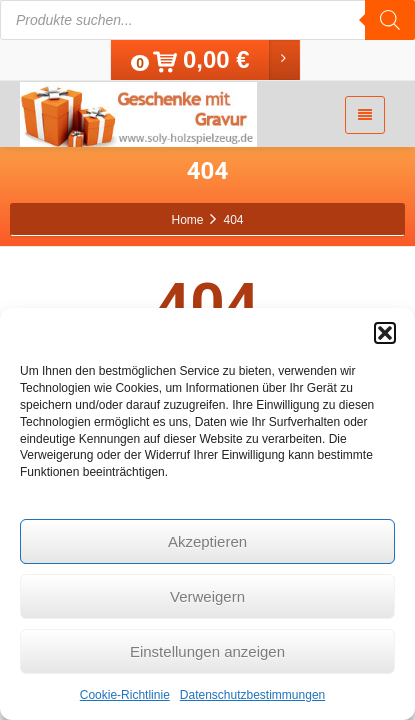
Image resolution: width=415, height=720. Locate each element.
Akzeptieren (207, 541)
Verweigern (207, 596)
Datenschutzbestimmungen (252, 695)
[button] (385, 333)
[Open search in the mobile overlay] (207, 20)
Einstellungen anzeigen (207, 651)
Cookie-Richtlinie (125, 695)
